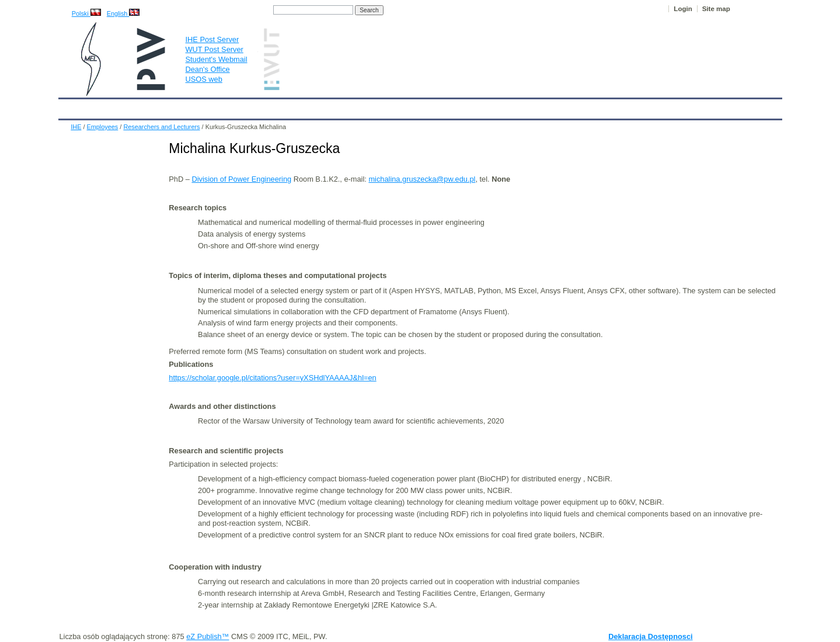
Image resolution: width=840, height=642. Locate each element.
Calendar (111, 106)
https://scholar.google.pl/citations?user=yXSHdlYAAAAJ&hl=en (272, 378)
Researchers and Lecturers (161, 127)
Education (300, 106)
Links (504, 106)
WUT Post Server (215, 49)
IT (475, 106)
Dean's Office (208, 69)
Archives (440, 106)
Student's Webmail (217, 59)
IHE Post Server (212, 39)
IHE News (160, 106)
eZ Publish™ (208, 636)
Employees (248, 106)
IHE (73, 106)
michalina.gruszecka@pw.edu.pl (422, 179)
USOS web (204, 79)
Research (350, 106)
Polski (86, 13)
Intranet (543, 106)
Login (683, 9)
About (203, 106)
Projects (395, 106)
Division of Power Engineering (241, 179)
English (123, 13)
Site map (716, 9)
